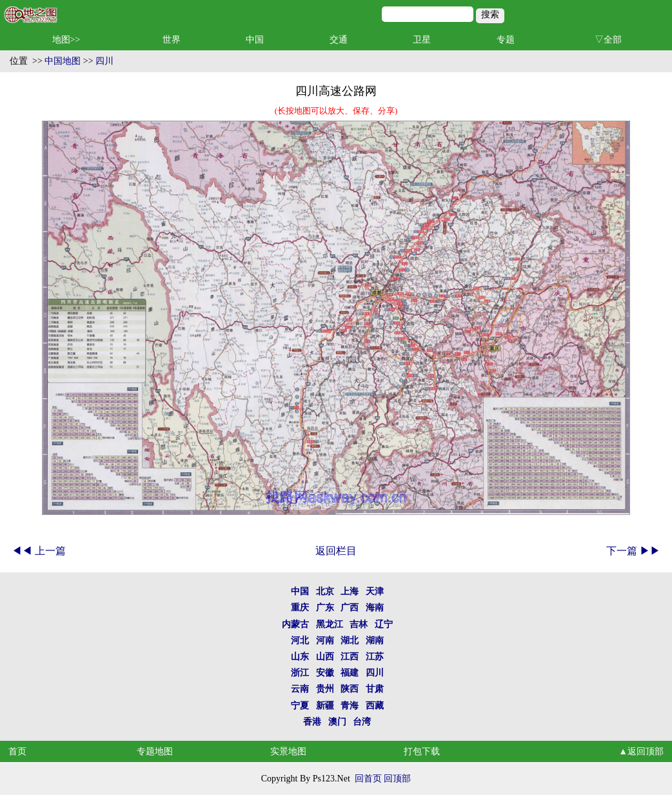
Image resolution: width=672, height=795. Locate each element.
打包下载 (422, 751)
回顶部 (397, 779)
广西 (350, 608)
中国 (255, 40)
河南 (325, 640)
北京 (325, 591)
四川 (104, 61)
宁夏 (300, 706)
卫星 (422, 40)
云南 (300, 689)
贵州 (325, 689)
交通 (339, 40)
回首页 (368, 779)
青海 (350, 706)
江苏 (375, 657)
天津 (375, 591)
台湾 (362, 722)
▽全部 (608, 40)
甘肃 (375, 689)
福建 (350, 673)
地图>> (66, 40)
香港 (312, 722)
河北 (300, 640)
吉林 (359, 624)
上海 (350, 591)
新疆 (325, 706)
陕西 (350, 689)
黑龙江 (330, 624)
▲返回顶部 (641, 751)
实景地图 (288, 751)
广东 (325, 608)
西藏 (375, 706)
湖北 (350, 640)
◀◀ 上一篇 (39, 551)
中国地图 (63, 61)
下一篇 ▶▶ (633, 551)
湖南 (375, 640)
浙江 (300, 673)
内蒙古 (295, 624)
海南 (375, 608)
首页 (17, 751)
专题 (506, 40)
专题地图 (155, 751)
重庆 (300, 608)
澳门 (337, 722)
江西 (350, 657)
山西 (325, 657)
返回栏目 (336, 551)
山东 (300, 657)
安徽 (325, 673)
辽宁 (384, 624)
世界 (172, 40)
